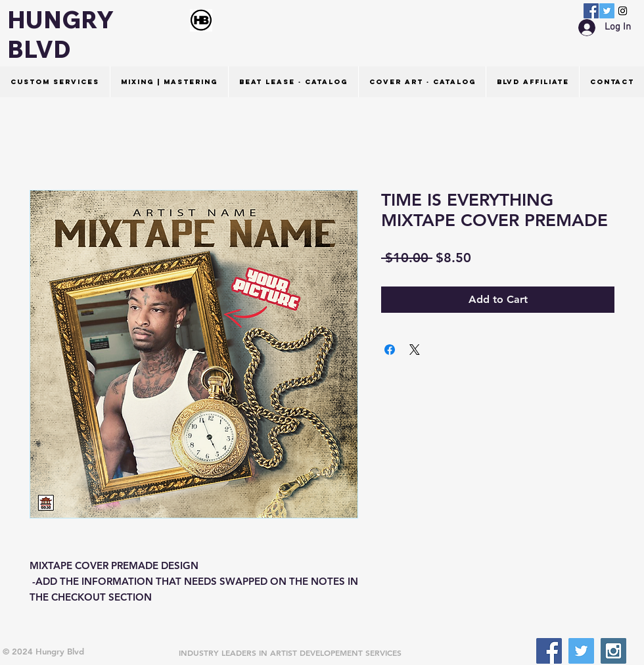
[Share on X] (415, 350)
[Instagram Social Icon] (623, 11)
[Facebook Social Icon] (591, 11)
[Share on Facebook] (390, 350)
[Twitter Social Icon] (607, 11)
